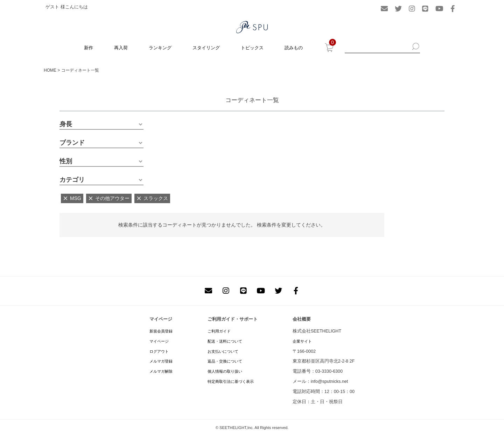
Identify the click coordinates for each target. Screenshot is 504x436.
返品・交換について (225, 361)
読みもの (294, 48)
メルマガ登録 (161, 361)
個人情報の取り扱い (225, 371)
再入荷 (121, 48)
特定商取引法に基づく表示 (231, 381)
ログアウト (159, 351)
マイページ (159, 341)
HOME (50, 70)
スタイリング (206, 48)
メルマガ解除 (161, 371)
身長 (66, 124)
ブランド (72, 143)
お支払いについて (223, 351)
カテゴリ (72, 180)
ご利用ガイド (219, 331)
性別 (66, 161)
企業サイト (302, 341)
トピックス (252, 48)
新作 (89, 48)
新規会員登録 (161, 331)
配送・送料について (225, 341)
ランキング (160, 48)
